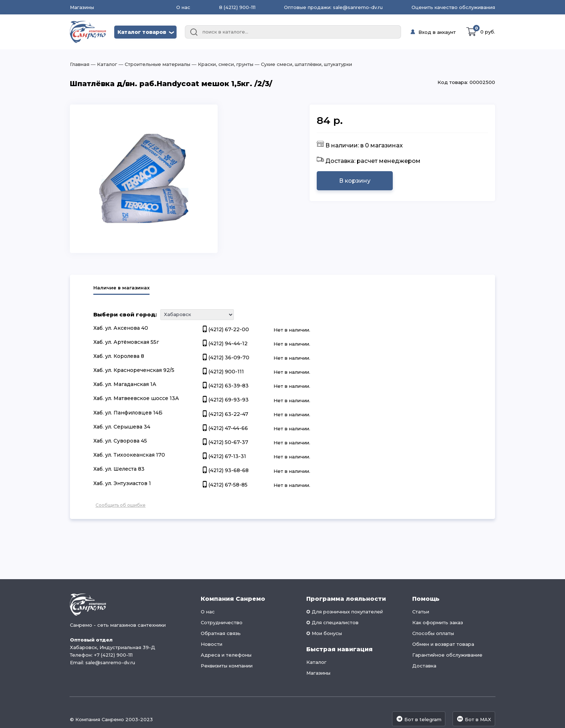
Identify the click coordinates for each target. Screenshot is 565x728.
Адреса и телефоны (226, 655)
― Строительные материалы (154, 64)
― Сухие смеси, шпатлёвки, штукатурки (303, 64)
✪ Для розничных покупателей (345, 612)
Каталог (316, 662)
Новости (212, 644)
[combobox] (293, 32)
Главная (80, 64)
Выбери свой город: (125, 314)
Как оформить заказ (438, 622)
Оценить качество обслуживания (453, 7)
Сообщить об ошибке (121, 505)
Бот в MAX (474, 719)
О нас (183, 7)
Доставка (424, 666)
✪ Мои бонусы (324, 633)
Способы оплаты (433, 633)
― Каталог (103, 64)
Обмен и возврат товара (443, 644)
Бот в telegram (419, 719)
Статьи (421, 612)
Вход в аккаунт (437, 32)
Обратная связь (221, 633)
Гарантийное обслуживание (447, 655)
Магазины (82, 7)
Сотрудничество (222, 622)
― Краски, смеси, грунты (222, 64)
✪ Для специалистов (332, 622)
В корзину (355, 181)
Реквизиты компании (227, 666)
